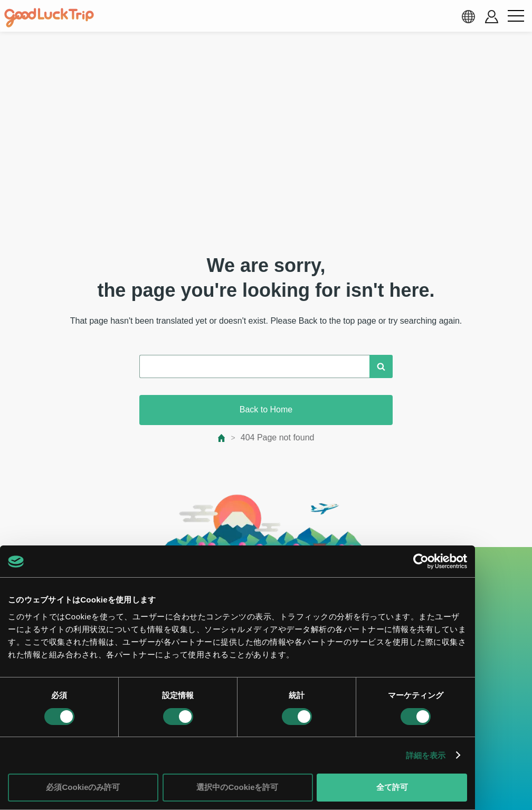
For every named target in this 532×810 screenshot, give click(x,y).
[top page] (222, 438)
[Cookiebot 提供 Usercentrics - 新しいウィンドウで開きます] (421, 561)
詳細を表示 (426, 755)
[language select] (468, 16)
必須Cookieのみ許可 (83, 787)
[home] (49, 18)
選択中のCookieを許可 (237, 787)
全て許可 (392, 787)
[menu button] (516, 16)
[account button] (492, 17)
